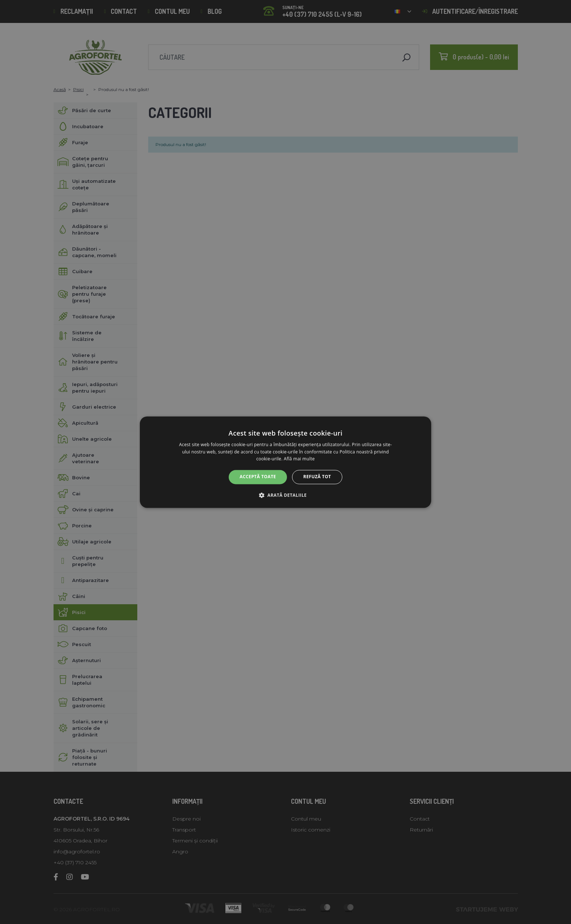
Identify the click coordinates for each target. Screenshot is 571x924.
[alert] (285, 462)
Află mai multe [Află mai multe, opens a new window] (299, 459)
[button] (285, 495)
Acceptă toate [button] (258, 477)
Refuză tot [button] (317, 477)
